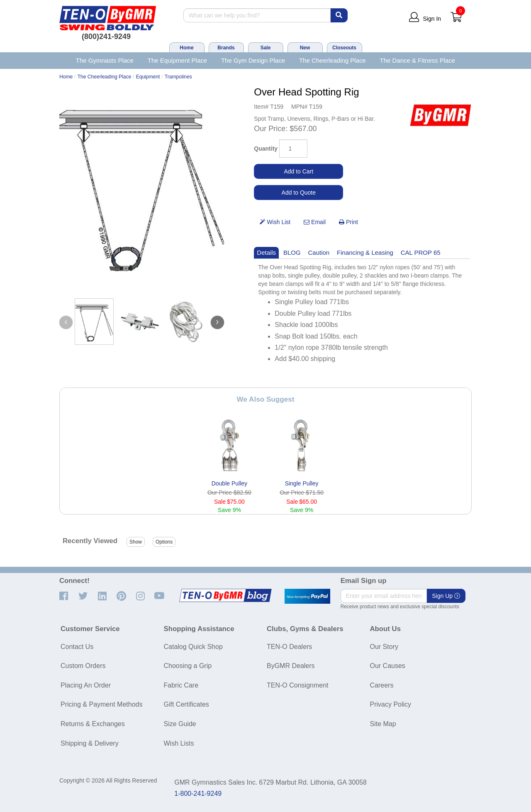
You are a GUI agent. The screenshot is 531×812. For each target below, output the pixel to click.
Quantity (266, 149)
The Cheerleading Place (332, 60)
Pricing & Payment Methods (101, 704)
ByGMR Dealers (291, 666)
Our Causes (388, 666)
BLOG (292, 252)
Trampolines (178, 77)
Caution (319, 252)
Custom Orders (83, 666)
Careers (382, 685)
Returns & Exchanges (93, 724)
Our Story (384, 647)
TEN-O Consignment (298, 685)
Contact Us (77, 647)
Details (266, 252)
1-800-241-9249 (198, 794)
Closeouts (344, 48)
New (305, 48)
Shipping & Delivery (90, 743)
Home (186, 48)
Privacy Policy (391, 704)
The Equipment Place (177, 60)
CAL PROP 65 (421, 252)
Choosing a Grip (188, 666)
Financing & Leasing (365, 252)
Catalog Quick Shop (193, 647)
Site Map (383, 724)
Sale (266, 48)
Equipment (148, 77)
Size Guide (180, 724)
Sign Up (446, 596)
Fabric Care (181, 685)
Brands (226, 48)
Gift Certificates (186, 704)
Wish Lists (179, 743)
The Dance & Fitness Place (418, 60)
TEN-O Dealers (289, 647)
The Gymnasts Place (105, 60)
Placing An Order (86, 685)
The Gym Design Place (253, 60)
